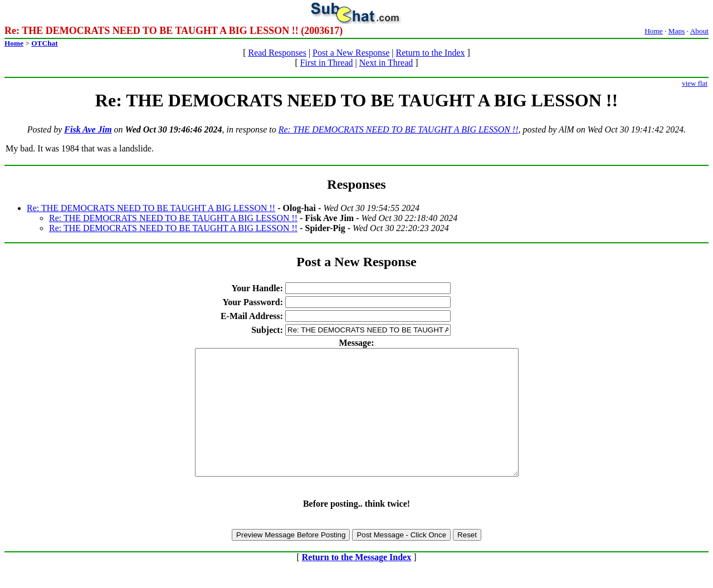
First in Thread (327, 63)
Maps (677, 31)
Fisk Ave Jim (88, 129)
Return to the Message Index (356, 582)
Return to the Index (431, 53)
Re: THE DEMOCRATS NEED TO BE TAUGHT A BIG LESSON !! (399, 129)
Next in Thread (386, 63)
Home (654, 31)
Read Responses (277, 53)
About (699, 31)
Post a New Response (351, 53)
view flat (695, 83)
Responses (356, 184)
